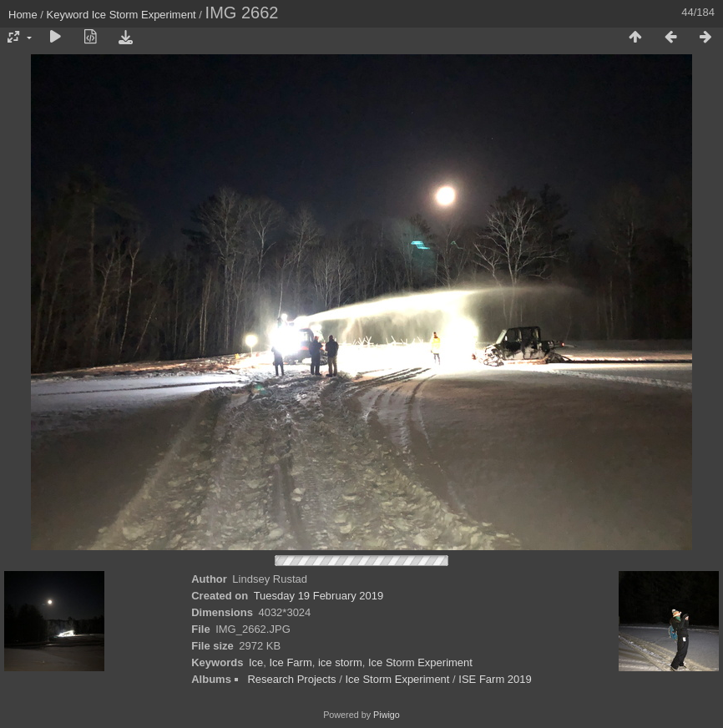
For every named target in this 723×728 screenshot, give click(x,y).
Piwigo (387, 715)
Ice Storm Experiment (144, 15)
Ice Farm (290, 662)
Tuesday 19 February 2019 (319, 596)
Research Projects (291, 679)
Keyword (68, 15)
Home (23, 15)
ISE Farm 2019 (495, 679)
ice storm (340, 662)
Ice (256, 662)
